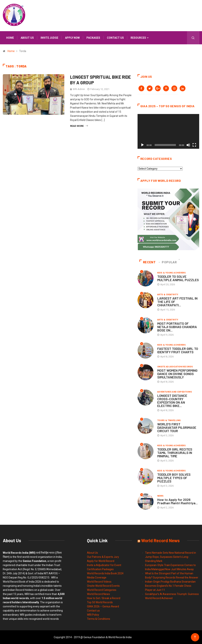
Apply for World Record (101, 561)
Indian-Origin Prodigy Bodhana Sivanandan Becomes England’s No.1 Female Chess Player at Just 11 (170, 586)
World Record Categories (102, 590)
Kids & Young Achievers (172, 273)
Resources (138, 38)
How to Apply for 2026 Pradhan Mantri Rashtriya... (177, 501)
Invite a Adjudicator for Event (104, 565)
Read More (79, 126)
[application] (168, 131)
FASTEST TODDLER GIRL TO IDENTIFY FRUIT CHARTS (178, 350)
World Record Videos (99, 581)
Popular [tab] (168, 262)
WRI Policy (93, 615)
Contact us (115, 38)
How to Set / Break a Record (104, 598)
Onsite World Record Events (103, 586)
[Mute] (188, 145)
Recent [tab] (148, 262)
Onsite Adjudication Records (175, 367)
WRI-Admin (79, 89)
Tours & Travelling (169, 420)
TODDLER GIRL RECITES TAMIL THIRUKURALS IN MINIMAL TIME (175, 452)
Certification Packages (100, 569)
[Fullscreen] (194, 145)
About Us (92, 553)
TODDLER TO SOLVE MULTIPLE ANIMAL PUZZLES (178, 278)
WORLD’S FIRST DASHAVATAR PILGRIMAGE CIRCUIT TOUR (177, 427)
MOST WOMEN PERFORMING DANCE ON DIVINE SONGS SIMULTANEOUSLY (177, 374)
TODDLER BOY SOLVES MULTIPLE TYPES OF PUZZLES (174, 478)
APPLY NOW (72, 38)
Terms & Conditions (99, 619)
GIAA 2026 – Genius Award (103, 606)
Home (10, 38)
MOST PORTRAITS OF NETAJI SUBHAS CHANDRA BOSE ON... (177, 327)
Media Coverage (97, 577)
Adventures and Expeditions (175, 392)
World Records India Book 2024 (105, 573)
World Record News (98, 594)
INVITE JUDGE (49, 38)
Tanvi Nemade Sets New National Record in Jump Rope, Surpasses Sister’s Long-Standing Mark (171, 557)
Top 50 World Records (100, 602)
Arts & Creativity (168, 294)
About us (27, 38)
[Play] (142, 145)
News (160, 496)
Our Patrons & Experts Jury (103, 557)
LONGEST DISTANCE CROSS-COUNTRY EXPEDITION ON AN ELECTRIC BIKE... (172, 400)
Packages (93, 38)
